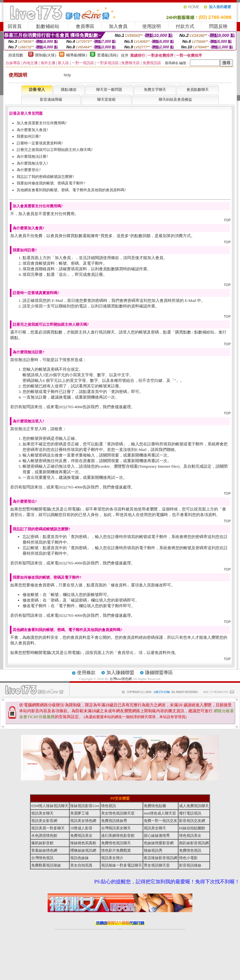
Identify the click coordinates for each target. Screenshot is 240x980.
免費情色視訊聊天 (116, 843)
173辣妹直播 (125, 929)
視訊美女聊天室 (171, 929)
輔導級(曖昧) (77, 55)
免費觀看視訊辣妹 (46, 865)
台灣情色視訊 (42, 858)
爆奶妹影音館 (42, 843)
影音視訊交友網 (192, 821)
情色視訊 (109, 806)
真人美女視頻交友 (148, 929)
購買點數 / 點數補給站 (195, 332)
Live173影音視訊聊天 (96, 929)
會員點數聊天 (198, 90)
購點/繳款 (69, 90)
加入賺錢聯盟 (120, 673)
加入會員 (118, 26)
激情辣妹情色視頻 (157, 929)
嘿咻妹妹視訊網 (83, 850)
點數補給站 (48, 26)
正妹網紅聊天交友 (122, 929)
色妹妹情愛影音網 (159, 843)
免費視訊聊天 (103, 929)
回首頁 (15, 26)
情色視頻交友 (152, 929)
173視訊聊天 (91, 929)
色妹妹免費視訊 (109, 929)
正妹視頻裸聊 (154, 929)
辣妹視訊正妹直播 (132, 929)
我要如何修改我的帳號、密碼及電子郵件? (51, 183)
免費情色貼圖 (155, 806)
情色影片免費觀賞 (116, 850)
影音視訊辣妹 (190, 865)
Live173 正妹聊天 (135, 929)
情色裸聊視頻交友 (159, 929)
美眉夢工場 (79, 813)
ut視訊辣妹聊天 (99, 929)
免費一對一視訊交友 (161, 821)
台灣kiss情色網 (121, 679)
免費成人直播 (166, 929)
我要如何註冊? (29, 136)
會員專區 (85, 26)
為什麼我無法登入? (32, 163)
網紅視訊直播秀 (116, 929)
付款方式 (185, 26)
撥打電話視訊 (190, 813)
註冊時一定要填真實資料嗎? (40, 143)
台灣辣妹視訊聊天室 (78, 929)
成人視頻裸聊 (140, 929)
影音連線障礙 (51, 99)
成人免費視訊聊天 (194, 806)
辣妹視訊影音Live (85, 806)
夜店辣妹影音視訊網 (161, 858)
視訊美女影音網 (44, 821)
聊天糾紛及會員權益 (175, 99)
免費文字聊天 (155, 90)
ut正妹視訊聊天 (105, 929)
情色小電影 (188, 858)
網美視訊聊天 (164, 929)
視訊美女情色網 (83, 821)
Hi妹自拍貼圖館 (192, 828)
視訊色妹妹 (79, 858)
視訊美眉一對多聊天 (48, 828)
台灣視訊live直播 (62, 929)
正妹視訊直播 (113, 929)
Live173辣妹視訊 (120, 929)
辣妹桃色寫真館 (83, 843)
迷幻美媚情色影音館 (118, 836)
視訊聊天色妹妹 (93, 929)
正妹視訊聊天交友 (81, 929)
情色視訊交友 (175, 929)
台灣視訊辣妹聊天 (83, 929)
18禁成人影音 (81, 828)
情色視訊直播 (58, 929)
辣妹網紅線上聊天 (130, 929)
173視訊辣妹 (101, 929)
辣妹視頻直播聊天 (88, 929)
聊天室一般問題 (109, 90)
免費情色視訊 (190, 850)
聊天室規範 (106, 99)
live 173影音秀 (67, 929)
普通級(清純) (108, 55)
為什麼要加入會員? (32, 130)
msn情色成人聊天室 (160, 813)
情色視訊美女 (190, 836)
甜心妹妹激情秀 (157, 836)
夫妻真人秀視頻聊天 (145, 929)
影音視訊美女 (173, 929)
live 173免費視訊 (182, 929)
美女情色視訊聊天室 (118, 813)
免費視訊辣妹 (71, 929)
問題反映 (218, 26)
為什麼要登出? (29, 170)
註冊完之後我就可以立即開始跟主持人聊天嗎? (55, 150)
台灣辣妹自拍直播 (86, 929)
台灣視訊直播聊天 (177, 929)
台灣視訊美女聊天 (116, 828)
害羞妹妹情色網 (44, 850)
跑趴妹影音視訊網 (194, 843)
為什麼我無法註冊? (32, 157)
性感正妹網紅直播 (127, 929)
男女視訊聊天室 (157, 865)
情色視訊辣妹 (56, 929)
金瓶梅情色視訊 (73, 929)
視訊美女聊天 (42, 813)
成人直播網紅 (118, 929)
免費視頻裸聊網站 (138, 929)
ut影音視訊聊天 (180, 929)
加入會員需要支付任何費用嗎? (42, 123)
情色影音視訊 (64, 929)
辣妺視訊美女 (184, 929)
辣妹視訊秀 (153, 850)
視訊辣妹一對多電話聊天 (122, 865)
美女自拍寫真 (81, 865)
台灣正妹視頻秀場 (150, 929)
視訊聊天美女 (69, 929)
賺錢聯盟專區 (159, 673)
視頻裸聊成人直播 (142, 929)
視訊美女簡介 (112, 858)
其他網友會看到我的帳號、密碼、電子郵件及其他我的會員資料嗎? (71, 190)
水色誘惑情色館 (44, 836)
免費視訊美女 (81, 836)
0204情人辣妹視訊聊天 (50, 806)
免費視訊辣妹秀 (114, 821)
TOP (227, 220)
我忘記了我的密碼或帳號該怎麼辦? (45, 177)
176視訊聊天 (111, 929)
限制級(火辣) (46, 55)
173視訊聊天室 (107, 929)
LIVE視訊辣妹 (60, 929)
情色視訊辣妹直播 (162, 929)
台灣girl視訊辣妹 (168, 929)
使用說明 (152, 26)
